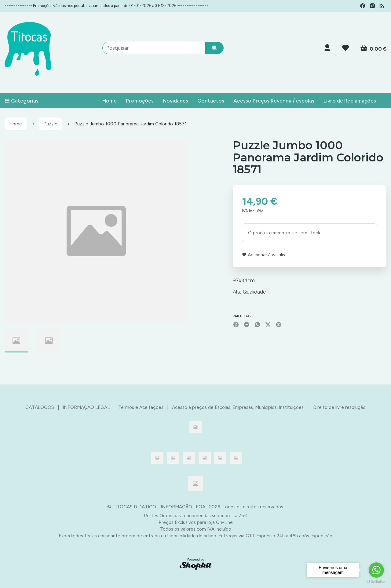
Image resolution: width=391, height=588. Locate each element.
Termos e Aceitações (141, 407)
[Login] (327, 48)
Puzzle (50, 124)
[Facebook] (236, 325)
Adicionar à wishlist (265, 255)
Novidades (175, 101)
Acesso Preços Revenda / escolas (274, 101)
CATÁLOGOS (40, 407)
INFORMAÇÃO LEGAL (86, 407)
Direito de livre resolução (339, 407)
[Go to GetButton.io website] (376, 582)
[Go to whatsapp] (376, 570)
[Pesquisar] (214, 48)
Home (110, 101)
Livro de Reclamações (350, 101)
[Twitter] (268, 325)
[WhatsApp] (257, 325)
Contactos (211, 101)
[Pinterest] (279, 325)
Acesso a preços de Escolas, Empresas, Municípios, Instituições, (238, 407)
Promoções (140, 101)
